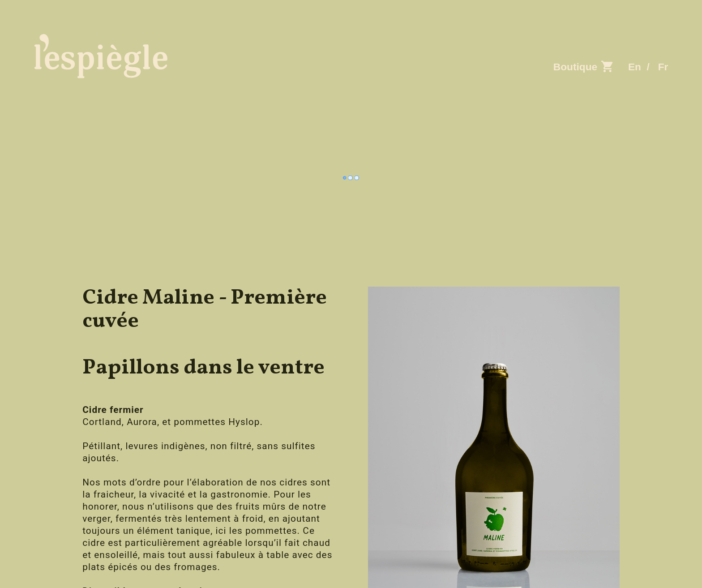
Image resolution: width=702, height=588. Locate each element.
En (635, 67)
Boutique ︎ (585, 67)
